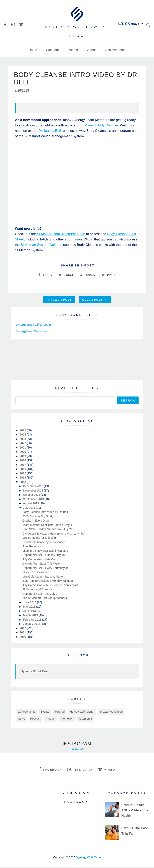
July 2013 (29, 509)
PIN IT (109, 276)
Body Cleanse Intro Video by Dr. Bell (45, 513)
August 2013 (31, 504)
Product (50, 719)
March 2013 (31, 616)
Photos (73, 50)
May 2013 (30, 608)
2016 (23, 470)
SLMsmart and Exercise (37, 590)
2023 (23, 440)
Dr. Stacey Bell (50, 132)
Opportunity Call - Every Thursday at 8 (46, 569)
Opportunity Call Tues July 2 (40, 595)
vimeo (107, 770)
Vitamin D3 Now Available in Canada (45, 552)
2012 (23, 629)
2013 (23, 483)
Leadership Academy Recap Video (44, 543)
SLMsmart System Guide (40, 246)
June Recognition (33, 547)
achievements (27, 712)
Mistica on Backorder (36, 573)
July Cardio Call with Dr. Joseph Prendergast (50, 586)
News (22, 719)
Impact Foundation (111, 712)
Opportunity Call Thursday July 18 (44, 556)
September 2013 (34, 500)
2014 (23, 479)
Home (33, 50)
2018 (23, 461)
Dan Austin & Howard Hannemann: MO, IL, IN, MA (54, 534)
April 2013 (30, 612)
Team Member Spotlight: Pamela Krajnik (48, 526)
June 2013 (30, 603)
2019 (23, 457)
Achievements (115, 50)
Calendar (52, 50)
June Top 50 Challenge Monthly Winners (48, 582)
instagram (80, 770)
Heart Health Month (82, 712)
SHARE (45, 276)
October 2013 (32, 496)
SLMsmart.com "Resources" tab (60, 235)
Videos (92, 50)
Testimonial (85, 719)
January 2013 (32, 625)
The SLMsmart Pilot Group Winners (45, 599)
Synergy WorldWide (34, 672)
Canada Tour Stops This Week (41, 565)
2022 (23, 444)
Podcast (35, 719)
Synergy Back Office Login (33, 326)
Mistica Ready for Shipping (39, 539)
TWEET (66, 276)
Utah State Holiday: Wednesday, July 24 (47, 530)
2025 (23, 431)
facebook (50, 770)
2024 (23, 436)
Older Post (94, 301)
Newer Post (60, 301)
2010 (23, 638)
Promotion (67, 719)
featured (59, 712)
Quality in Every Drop (36, 522)
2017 (23, 466)
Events (45, 712)
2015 (23, 474)
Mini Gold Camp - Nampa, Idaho (43, 577)
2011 (23, 633)
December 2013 (33, 487)
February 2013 (33, 620)
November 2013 (33, 491)
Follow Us (77, 750)
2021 (23, 448)
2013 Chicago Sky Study (38, 517)
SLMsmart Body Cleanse (99, 126)
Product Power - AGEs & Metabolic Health (135, 811)
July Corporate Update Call (39, 560)
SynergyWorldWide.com (32, 332)
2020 (23, 453)
